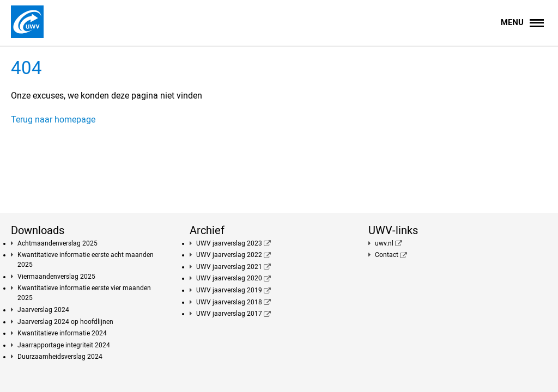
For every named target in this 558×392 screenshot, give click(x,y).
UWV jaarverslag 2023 (229, 243)
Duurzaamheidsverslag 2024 (60, 357)
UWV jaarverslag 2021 (229, 267)
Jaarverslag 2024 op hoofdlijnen (65, 322)
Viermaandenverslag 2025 (56, 277)
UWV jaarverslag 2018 (229, 302)
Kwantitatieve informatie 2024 (62, 333)
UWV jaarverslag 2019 (229, 290)
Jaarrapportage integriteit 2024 (64, 345)
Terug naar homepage (53, 120)
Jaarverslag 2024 (43, 310)
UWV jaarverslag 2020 (229, 278)
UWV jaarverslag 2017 (229, 314)
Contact (387, 255)
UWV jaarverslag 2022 (229, 255)
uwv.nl (384, 243)
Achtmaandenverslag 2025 (57, 243)
